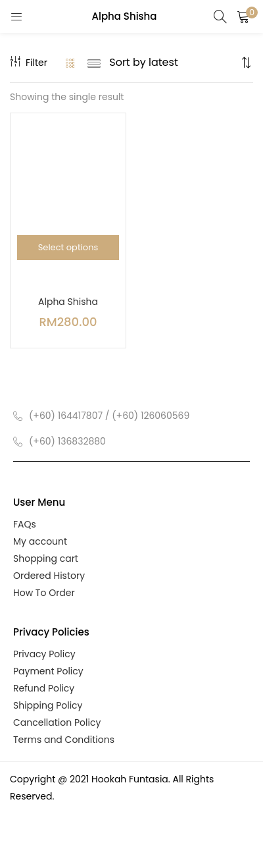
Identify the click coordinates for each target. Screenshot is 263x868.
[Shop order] (173, 63)
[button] (243, 16)
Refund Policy (44, 688)
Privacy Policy (44, 654)
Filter (29, 63)
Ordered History (49, 576)
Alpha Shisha (68, 302)
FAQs (25, 524)
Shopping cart (46, 558)
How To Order (44, 593)
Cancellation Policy (57, 722)
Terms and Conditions (64, 740)
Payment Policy (48, 671)
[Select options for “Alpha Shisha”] (68, 248)
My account (40, 541)
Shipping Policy (48, 705)
